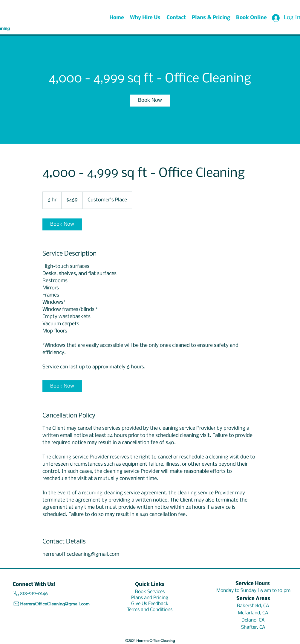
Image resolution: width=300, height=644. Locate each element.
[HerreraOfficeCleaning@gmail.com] (53, 604)
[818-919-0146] (44, 594)
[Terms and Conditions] (150, 610)
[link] (150, 101)
